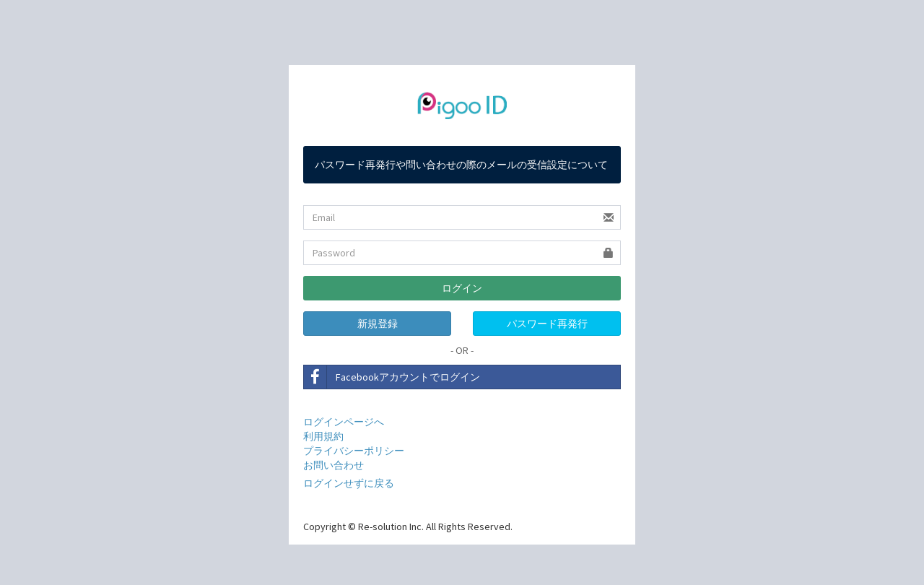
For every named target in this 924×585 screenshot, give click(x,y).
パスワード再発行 (547, 324)
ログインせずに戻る (349, 483)
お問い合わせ (334, 465)
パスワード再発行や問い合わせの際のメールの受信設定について (461, 165)
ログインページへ (344, 422)
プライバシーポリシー (354, 451)
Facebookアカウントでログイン (392, 377)
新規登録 (378, 324)
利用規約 (323, 436)
